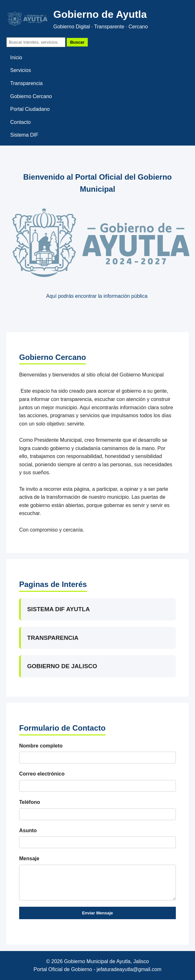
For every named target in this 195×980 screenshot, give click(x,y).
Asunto (28, 830)
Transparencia (26, 83)
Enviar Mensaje (97, 913)
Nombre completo (41, 746)
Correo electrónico (42, 774)
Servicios (21, 70)
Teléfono (30, 802)
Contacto (20, 122)
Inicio (16, 57)
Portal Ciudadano (30, 109)
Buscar (77, 42)
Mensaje (29, 858)
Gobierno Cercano (31, 96)
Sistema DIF (24, 135)
